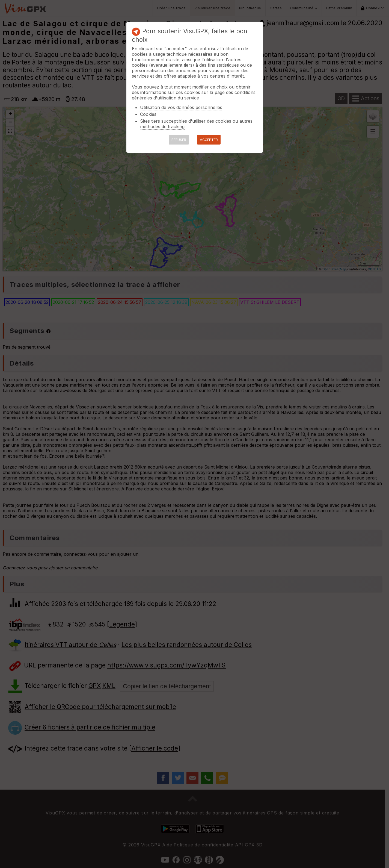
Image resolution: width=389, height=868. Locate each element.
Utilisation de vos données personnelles (181, 107)
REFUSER (179, 140)
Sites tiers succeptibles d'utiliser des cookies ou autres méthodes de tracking (196, 124)
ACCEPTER (209, 140)
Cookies (148, 114)
